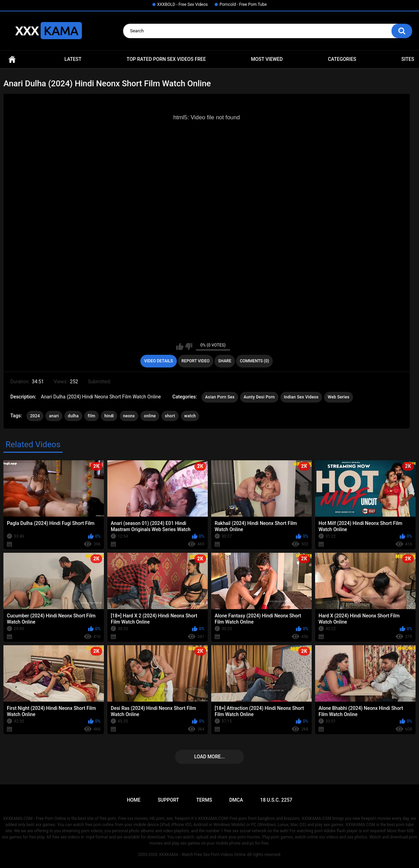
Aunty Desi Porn (259, 397)
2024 (35, 416)
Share (225, 361)
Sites (408, 59)
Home (12, 59)
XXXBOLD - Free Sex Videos (182, 4)
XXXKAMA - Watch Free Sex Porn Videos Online (202, 855)
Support (168, 800)
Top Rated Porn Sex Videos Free (166, 59)
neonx (129, 416)
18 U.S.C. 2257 (276, 800)
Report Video (196, 361)
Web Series (338, 397)
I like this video (180, 347)
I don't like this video (189, 347)
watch (190, 416)
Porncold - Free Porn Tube (243, 4)
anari (54, 416)
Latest (73, 59)
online (150, 416)
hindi (109, 416)
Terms (204, 800)
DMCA (236, 800)
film (92, 416)
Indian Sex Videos (301, 397)
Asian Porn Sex (220, 397)
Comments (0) (254, 361)
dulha (73, 416)
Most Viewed (267, 59)
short (170, 416)
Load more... (210, 757)
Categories (342, 59)
